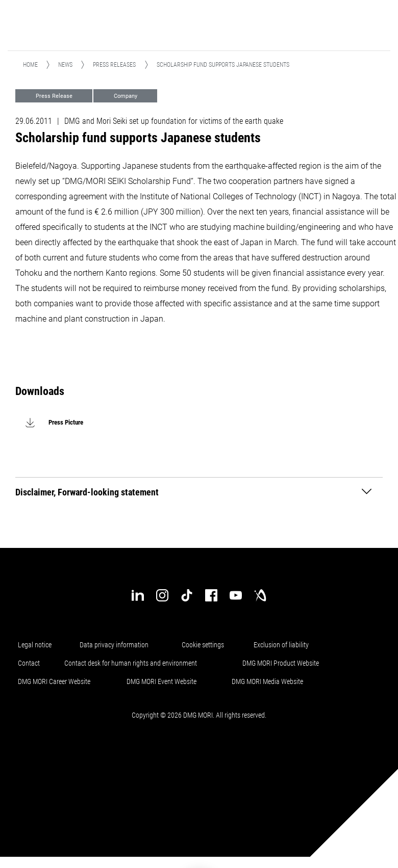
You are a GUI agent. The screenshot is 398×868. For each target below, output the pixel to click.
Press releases (114, 65)
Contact (29, 663)
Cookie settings (204, 645)
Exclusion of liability (281, 645)
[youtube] (236, 595)
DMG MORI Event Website (161, 681)
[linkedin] (138, 595)
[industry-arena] (260, 595)
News (65, 65)
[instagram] (162, 595)
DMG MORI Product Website (281, 663)
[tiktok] (187, 595)
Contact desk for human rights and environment (131, 663)
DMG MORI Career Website (54, 681)
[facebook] (211, 595)
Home (30, 65)
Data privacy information (114, 645)
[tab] (199, 492)
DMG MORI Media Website (267, 681)
